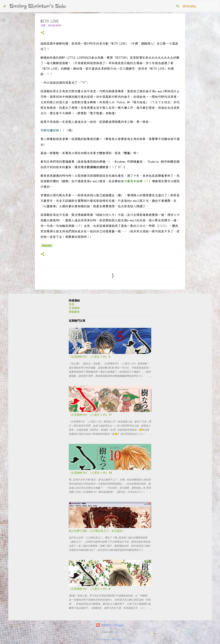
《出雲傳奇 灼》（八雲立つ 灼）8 (89, 589)
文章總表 (74, 308)
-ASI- (117, 632)
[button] (42, 33)
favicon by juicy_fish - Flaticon (110, 639)
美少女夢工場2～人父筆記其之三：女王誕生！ (97, 531)
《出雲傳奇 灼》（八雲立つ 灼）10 (90, 473)
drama (47, 246)
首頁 (71, 304)
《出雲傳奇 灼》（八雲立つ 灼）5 (89, 357)
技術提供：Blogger (110, 625)
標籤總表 (74, 312)
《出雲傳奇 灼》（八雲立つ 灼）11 (90, 415)
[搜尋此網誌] (199, 6)
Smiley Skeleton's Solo (38, 6)
